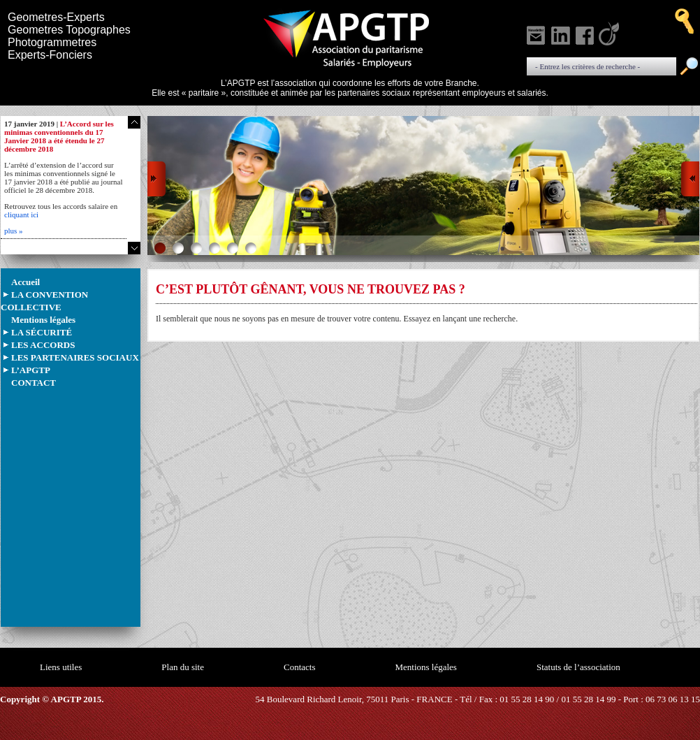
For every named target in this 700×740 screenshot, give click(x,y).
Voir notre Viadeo (611, 34)
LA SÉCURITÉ (42, 332)
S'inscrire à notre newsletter (538, 34)
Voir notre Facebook (586, 34)
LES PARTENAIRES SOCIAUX (75, 357)
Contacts (300, 667)
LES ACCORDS (43, 345)
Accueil (25, 282)
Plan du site (183, 667)
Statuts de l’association (578, 667)
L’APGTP (31, 370)
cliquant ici (21, 215)
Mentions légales (43, 320)
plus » (14, 231)
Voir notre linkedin (562, 34)
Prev (158, 181)
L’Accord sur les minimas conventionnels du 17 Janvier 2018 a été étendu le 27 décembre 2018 (59, 136)
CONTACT (34, 383)
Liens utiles (61, 667)
